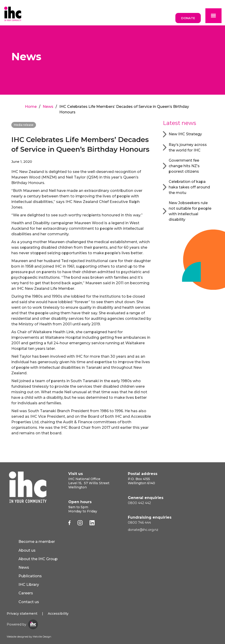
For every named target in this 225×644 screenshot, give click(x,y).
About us (27, 550)
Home (31, 107)
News (48, 107)
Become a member (37, 542)
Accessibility (58, 614)
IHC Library (29, 585)
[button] (213, 16)
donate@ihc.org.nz (143, 530)
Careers (26, 593)
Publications (30, 576)
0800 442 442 (139, 503)
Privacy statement (22, 614)
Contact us (29, 602)
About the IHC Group (38, 559)
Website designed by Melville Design (29, 637)
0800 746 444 (139, 523)
